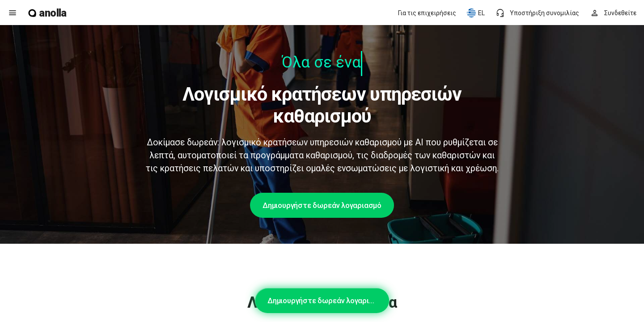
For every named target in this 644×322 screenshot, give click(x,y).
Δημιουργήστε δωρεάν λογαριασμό (322, 205)
